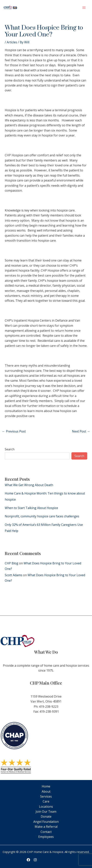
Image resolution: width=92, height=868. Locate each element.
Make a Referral (46, 827)
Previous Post (14, 431)
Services (46, 796)
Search (10, 449)
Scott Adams (14, 575)
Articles (12, 42)
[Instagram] (35, 860)
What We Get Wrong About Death (29, 485)
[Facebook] (28, 860)
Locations (46, 807)
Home (46, 786)
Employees (46, 837)
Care (46, 801)
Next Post (81, 431)
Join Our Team (46, 812)
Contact (46, 832)
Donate (46, 816)
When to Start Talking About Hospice (31, 508)
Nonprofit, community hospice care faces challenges (42, 516)
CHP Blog (12, 563)
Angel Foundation (46, 822)
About (46, 791)
